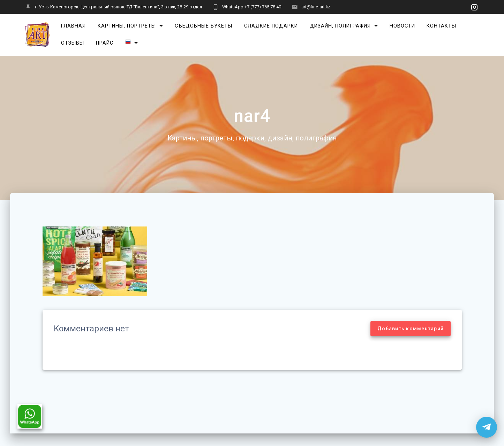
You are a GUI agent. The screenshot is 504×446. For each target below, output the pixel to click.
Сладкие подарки (271, 26)
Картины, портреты (127, 26)
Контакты (441, 26)
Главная (73, 26)
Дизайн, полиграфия (340, 26)
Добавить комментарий (411, 329)
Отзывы (73, 43)
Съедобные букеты (204, 26)
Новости (402, 26)
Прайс (105, 43)
